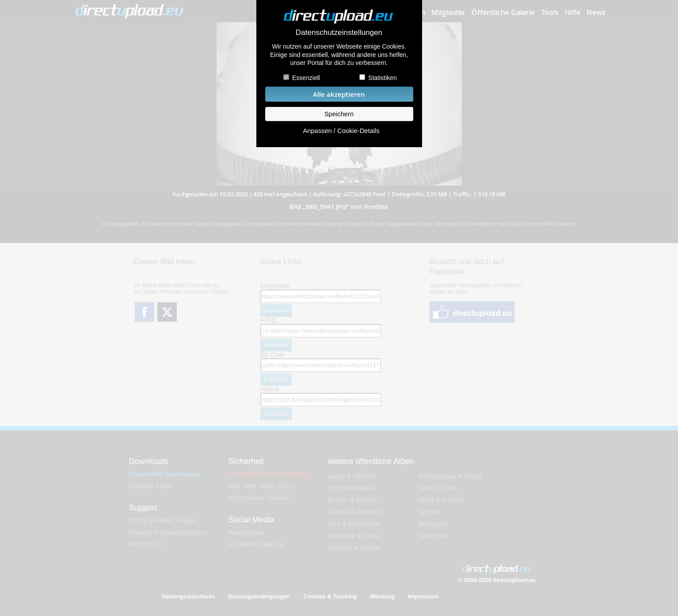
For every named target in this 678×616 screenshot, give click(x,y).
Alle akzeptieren (339, 94)
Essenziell (306, 78)
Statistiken (383, 78)
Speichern (339, 114)
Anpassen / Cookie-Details (341, 131)
